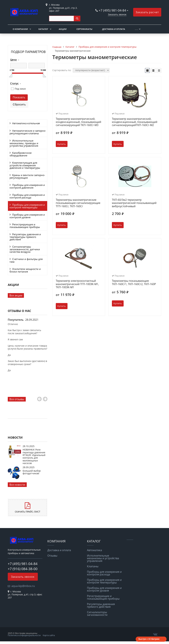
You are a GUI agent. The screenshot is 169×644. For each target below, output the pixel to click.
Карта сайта (49, 635)
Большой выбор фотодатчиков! (32, 472)
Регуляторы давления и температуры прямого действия (25, 237)
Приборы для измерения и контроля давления (27, 186)
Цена (13, 60)
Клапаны (93, 566)
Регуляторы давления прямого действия (101, 605)
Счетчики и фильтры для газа (26, 260)
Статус (14, 83)
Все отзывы (17, 399)
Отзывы (52, 556)
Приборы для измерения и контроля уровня (27, 216)
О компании (20, 29)
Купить (62, 144)
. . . (136, 29)
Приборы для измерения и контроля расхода (27, 196)
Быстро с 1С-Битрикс (149, 639)
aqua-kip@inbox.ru (23, 586)
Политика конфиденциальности (24, 635)
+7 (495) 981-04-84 (113, 10)
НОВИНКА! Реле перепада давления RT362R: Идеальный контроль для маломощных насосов (34, 456)
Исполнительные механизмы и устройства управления (103, 558)
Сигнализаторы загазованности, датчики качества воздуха (25, 249)
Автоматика (94, 550)
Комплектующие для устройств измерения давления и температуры (25, 165)
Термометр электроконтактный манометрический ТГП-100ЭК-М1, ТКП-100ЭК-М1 (77, 284)
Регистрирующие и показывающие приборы (25, 226)
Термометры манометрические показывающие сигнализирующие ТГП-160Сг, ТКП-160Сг (78, 203)
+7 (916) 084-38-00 (23, 569)
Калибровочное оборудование (21, 154)
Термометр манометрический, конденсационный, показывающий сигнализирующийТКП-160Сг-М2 (135, 122)
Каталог (43, 29)
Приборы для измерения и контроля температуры (27, 206)
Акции (63, 29)
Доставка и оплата (114, 29)
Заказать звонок (117, 14)
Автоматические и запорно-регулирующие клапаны (28, 132)
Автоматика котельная (26, 123)
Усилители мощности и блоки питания (25, 270)
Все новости (17, 485)
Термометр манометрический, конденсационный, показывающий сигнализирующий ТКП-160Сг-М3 (78, 122)
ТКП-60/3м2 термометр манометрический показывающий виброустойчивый (134, 203)
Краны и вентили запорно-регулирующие (27, 176)
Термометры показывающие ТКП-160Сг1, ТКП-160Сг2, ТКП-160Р (134, 282)
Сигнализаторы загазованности (97, 613)
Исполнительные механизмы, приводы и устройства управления (24, 143)
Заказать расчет (147, 12)
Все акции (16, 295)
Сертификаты (84, 29)
